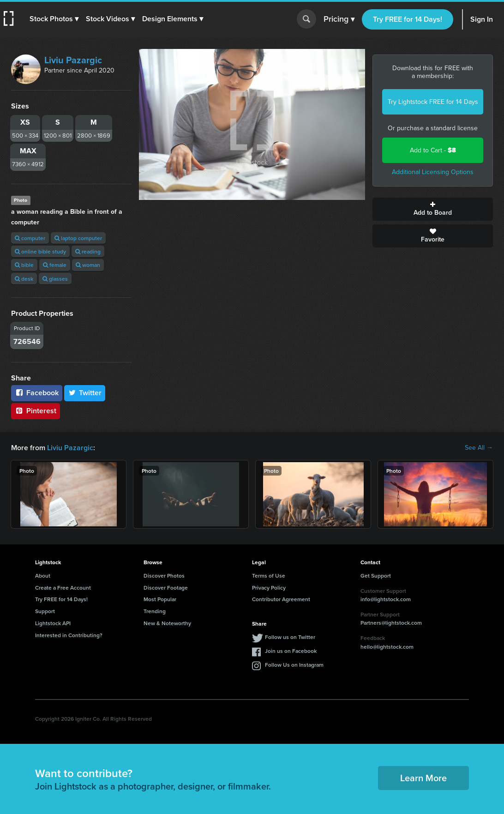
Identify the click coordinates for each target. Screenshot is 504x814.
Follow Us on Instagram (294, 665)
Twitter (85, 393)
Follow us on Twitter (290, 637)
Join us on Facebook (291, 651)
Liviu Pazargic (73, 60)
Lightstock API (53, 623)
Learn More (423, 778)
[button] (54, 19)
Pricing (339, 19)
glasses (55, 279)
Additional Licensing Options (433, 172)
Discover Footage (166, 588)
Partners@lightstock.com (391, 623)
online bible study (40, 251)
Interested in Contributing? (69, 635)
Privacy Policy (269, 588)
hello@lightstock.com (387, 647)
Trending (155, 611)
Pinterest (36, 411)
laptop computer (78, 238)
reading (88, 251)
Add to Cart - (433, 150)
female (55, 265)
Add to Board (433, 209)
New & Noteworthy (167, 623)
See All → (479, 448)
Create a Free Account (63, 588)
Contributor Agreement (281, 599)
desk (24, 279)
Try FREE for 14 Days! (408, 19)
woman (88, 265)
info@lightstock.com (386, 599)
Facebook (37, 393)
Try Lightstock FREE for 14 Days (433, 102)
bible (24, 265)
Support (45, 611)
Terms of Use (269, 576)
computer (30, 238)
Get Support (376, 576)
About (43, 576)
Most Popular (160, 599)
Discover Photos (164, 576)
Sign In (482, 19)
